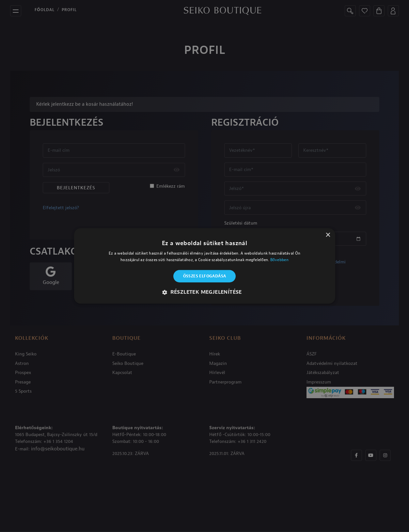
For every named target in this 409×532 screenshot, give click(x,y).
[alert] (204, 266)
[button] (204, 292)
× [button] (328, 235)
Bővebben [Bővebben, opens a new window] (279, 260)
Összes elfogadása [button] (205, 276)
